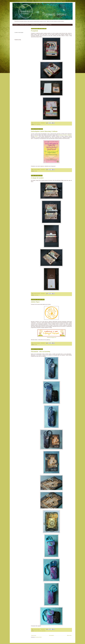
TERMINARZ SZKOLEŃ (35, 25)
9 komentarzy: (43, 123)
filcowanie (36, 632)
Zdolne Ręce (35, 303)
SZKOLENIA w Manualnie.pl (24, 25)
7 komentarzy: (43, 630)
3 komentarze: (43, 169)
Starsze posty (69, 636)
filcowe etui (39, 632)
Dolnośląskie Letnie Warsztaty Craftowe (44, 131)
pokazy (36, 136)
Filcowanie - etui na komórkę (41, 353)
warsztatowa (60, 135)
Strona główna (16, 25)
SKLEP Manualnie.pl (44, 25)
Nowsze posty (34, 636)
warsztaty (36, 171)
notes (35, 124)
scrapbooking (38, 124)
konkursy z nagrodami (67, 135)
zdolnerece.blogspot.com (52, 339)
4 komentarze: (43, 293)
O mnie (50, 25)
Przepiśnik (34, 31)
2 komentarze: (43, 344)
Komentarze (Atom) (38, 638)
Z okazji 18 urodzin (37, 178)
